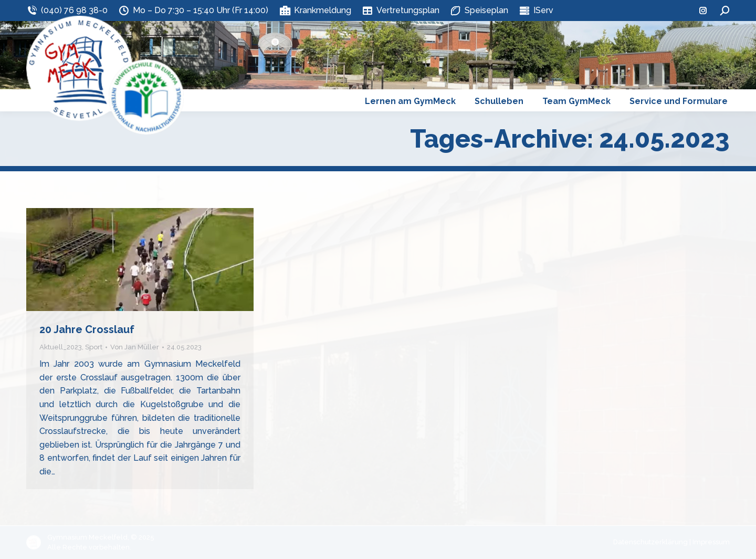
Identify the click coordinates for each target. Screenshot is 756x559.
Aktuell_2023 (61, 347)
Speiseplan (479, 11)
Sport (94, 347)
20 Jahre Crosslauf (87, 329)
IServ (536, 11)
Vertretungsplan (401, 11)
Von (135, 347)
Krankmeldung (315, 11)
